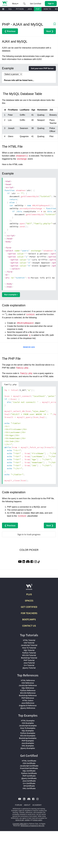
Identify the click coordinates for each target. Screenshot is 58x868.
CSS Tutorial (29, 643)
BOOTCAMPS (29, 619)
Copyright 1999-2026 (20, 824)
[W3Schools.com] (29, 588)
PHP (38, 9)
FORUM (19, 805)
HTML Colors (28, 700)
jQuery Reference (28, 708)
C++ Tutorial (29, 665)
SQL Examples (28, 731)
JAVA (30, 9)
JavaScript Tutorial (29, 645)
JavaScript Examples (28, 726)
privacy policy (38, 820)
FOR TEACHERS (29, 613)
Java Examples (28, 743)
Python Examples (28, 733)
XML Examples (28, 746)
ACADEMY (37, 805)
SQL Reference (28, 688)
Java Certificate (29, 781)
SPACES (29, 601)
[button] (24, 4)
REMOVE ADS (29, 347)
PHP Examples (28, 741)
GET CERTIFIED (29, 607)
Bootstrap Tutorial (29, 658)
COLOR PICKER (29, 550)
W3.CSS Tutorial (29, 655)
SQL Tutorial (29, 650)
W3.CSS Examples (28, 736)
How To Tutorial (29, 648)
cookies (27, 820)
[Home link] (5, 3)
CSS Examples (28, 723)
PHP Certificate (29, 776)
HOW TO (47, 9)
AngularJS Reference (28, 705)
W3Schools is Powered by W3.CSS (32, 826)
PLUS (29, 594)
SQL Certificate (29, 771)
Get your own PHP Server (42, 68)
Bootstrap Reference (28, 695)
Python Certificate (29, 773)
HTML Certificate (29, 761)
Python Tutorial (29, 653)
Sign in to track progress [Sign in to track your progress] (29, 534)
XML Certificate (29, 788)
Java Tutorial (29, 663)
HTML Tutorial (29, 640)
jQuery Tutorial (29, 668)
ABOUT (27, 805)
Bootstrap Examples (28, 738)
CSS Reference (28, 683)
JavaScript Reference (28, 685)
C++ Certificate (29, 783)
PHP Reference (28, 698)
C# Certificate (29, 786)
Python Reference (28, 690)
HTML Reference (28, 680)
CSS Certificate (29, 763)
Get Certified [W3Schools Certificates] (36, 4)
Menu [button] (15, 4)
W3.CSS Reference (28, 693)
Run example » (11, 295)
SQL (10, 9)
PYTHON (20, 9)
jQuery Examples (28, 748)
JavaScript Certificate (29, 766)
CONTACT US (29, 626)
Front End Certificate (29, 768)
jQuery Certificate (29, 778)
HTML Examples (28, 720)
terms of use (20, 820)
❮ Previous (10, 31)
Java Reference (28, 703)
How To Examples (28, 728)
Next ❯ (50, 31)
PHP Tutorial (29, 660)
